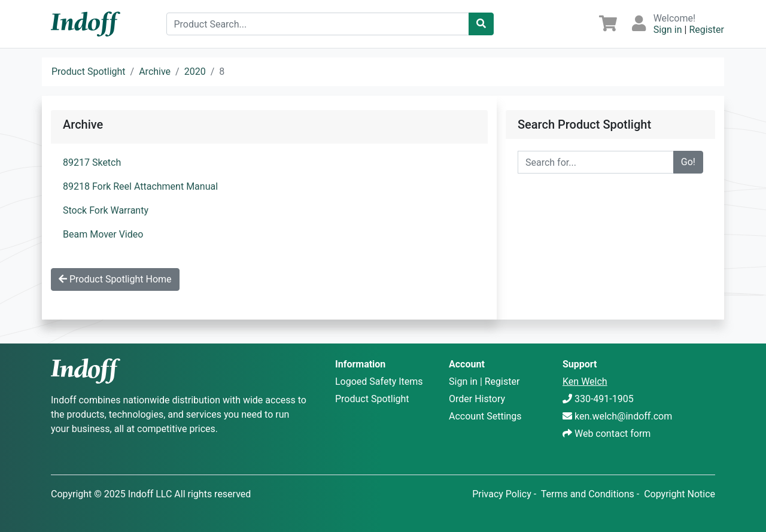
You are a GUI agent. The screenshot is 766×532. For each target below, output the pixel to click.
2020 (195, 72)
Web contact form (613, 434)
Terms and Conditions (588, 494)
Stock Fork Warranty (106, 210)
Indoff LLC (150, 494)
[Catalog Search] (481, 24)
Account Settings (485, 416)
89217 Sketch (92, 162)
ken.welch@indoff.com (623, 416)
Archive (155, 72)
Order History (477, 399)
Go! (688, 162)
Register (706, 30)
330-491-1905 (604, 399)
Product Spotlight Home (115, 279)
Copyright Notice (680, 494)
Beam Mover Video (103, 234)
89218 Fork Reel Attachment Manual (140, 186)
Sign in (668, 30)
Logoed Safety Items (379, 381)
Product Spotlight (89, 72)
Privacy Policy (502, 494)
